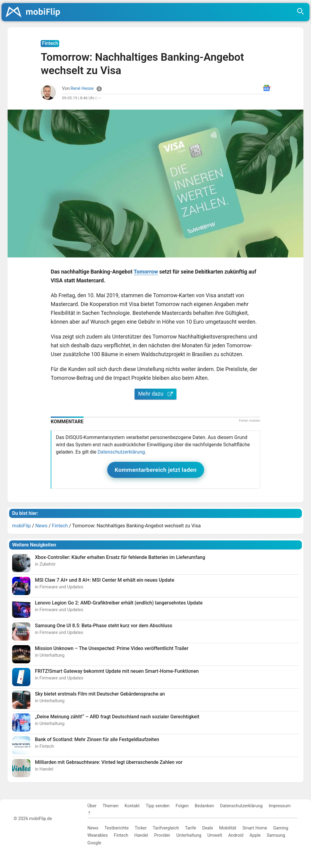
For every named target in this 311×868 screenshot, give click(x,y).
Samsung (276, 835)
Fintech (121, 835)
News (93, 828)
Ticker (141, 828)
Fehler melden (250, 421)
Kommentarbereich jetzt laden (156, 470)
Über (92, 806)
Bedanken (204, 806)
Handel (141, 835)
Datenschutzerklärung (121, 452)
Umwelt (215, 835)
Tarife (190, 828)
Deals (208, 828)
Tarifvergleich (166, 828)
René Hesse (82, 89)
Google (94, 843)
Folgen (182, 806)
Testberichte (117, 828)
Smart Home (255, 828)
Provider (162, 835)
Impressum (280, 806)
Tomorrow (146, 272)
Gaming (281, 828)
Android (236, 835)
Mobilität (228, 828)
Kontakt (132, 806)
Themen (111, 806)
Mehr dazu (155, 394)
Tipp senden (158, 806)
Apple (255, 835)
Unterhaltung (189, 835)
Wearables (98, 835)
